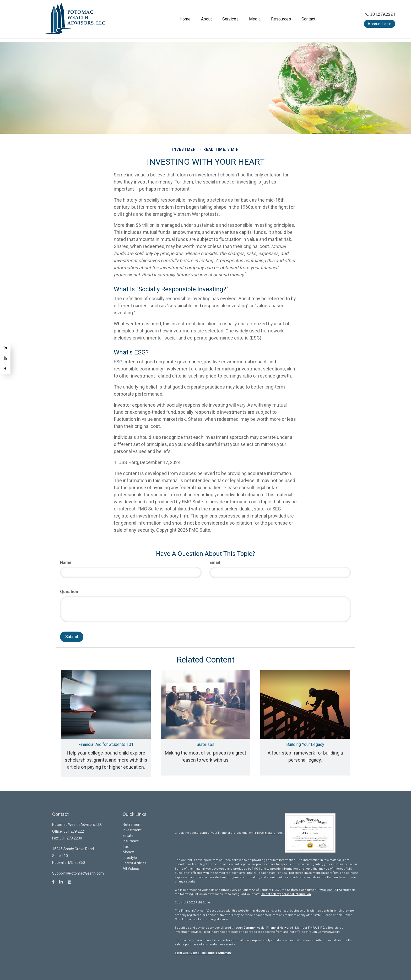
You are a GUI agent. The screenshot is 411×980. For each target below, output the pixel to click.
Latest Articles (135, 863)
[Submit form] (72, 637)
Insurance (131, 841)
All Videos (131, 869)
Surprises (206, 744)
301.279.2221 (380, 12)
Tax (126, 847)
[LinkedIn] (5, 348)
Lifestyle (130, 858)
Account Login (380, 22)
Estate (128, 836)
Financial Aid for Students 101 (106, 744)
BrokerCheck (274, 833)
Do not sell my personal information (286, 894)
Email (215, 562)
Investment (132, 830)
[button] (174, 17)
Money (128, 852)
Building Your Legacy (305, 744)
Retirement (132, 825)
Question (69, 592)
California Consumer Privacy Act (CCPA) (314, 890)
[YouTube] (5, 359)
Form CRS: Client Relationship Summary (203, 953)
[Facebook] (5, 369)
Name (66, 562)
